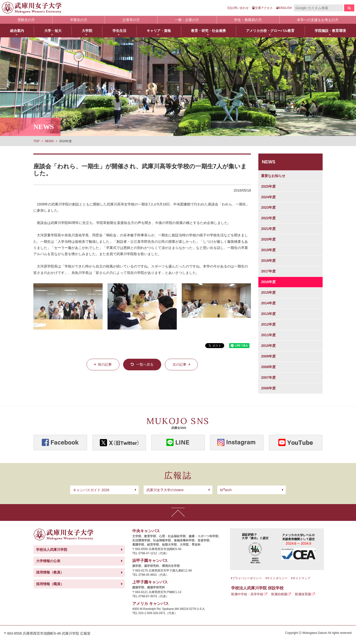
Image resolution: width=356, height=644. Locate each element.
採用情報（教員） (50, 572)
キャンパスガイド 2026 (91, 490)
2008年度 (268, 367)
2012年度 (268, 324)
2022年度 (268, 218)
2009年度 (268, 356)
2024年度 (268, 197)
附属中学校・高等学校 (247, 594)
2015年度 (268, 292)
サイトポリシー (277, 578)
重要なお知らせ (273, 176)
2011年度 (268, 335)
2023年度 (268, 207)
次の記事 (179, 364)
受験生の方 (26, 20)
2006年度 (268, 388)
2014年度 (268, 303)
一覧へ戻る (145, 364)
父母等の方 (131, 20)
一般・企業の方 (187, 20)
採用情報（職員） (50, 584)
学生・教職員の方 (248, 20)
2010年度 (268, 346)
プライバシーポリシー (247, 578)
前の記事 (105, 364)
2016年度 (268, 282)
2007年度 (268, 378)
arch (226, 490)
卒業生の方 (79, 20)
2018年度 (268, 261)
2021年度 (268, 229)
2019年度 (268, 250)
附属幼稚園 (279, 594)
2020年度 (268, 239)
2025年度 (268, 186)
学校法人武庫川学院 (52, 550)
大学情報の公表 (48, 561)
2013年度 (268, 314)
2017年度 (268, 271)
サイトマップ (301, 578)
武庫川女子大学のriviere (165, 490)
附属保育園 (303, 594)
